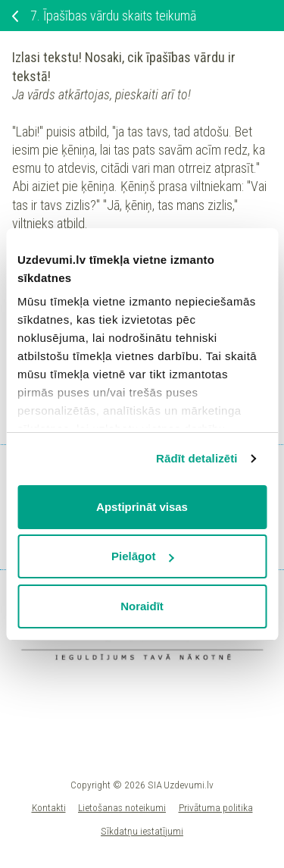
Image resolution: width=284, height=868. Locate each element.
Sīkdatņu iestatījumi (142, 831)
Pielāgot (142, 556)
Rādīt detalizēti (197, 458)
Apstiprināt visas (142, 507)
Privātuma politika (216, 807)
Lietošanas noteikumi (122, 807)
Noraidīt (142, 606)
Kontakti (49, 807)
